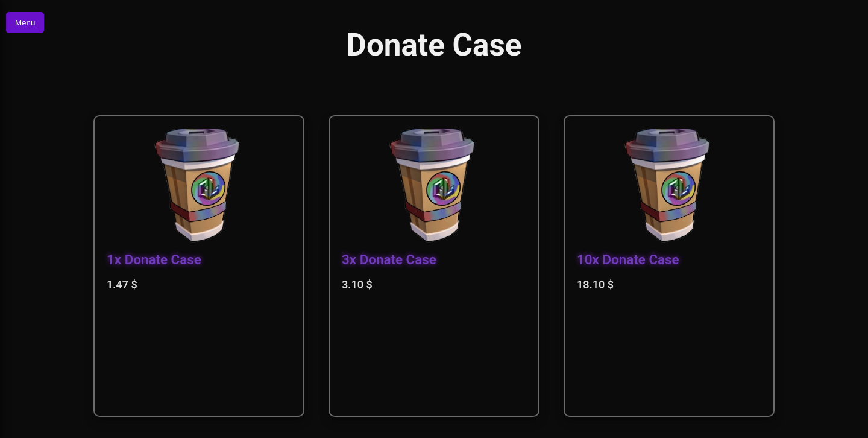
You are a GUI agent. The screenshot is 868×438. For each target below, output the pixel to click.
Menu (25, 23)
